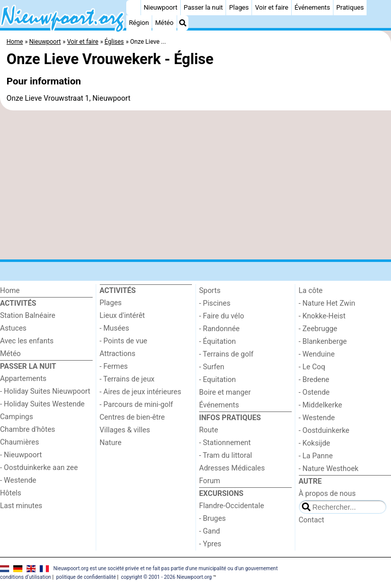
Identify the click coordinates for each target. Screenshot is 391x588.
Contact (312, 520)
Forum (210, 481)
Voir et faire (272, 7)
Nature (111, 443)
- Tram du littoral (226, 455)
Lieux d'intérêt (122, 316)
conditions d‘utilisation (25, 577)
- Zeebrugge (318, 329)
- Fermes (114, 366)
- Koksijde (315, 443)
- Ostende (314, 392)
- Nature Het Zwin (327, 303)
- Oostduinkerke (324, 431)
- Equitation (217, 380)
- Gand (210, 531)
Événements (313, 7)
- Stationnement (225, 443)
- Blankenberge (323, 342)
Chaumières (20, 442)
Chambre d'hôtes (27, 430)
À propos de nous (327, 494)
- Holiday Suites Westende (42, 404)
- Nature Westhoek (329, 469)
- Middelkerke (320, 405)
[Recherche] (183, 23)
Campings (17, 417)
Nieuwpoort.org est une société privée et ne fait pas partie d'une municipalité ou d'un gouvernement (166, 568)
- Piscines (215, 303)
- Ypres (210, 544)
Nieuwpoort (160, 7)
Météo (164, 23)
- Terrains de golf (226, 354)
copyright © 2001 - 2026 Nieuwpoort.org (166, 577)
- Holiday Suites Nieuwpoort (45, 391)
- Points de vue (124, 341)
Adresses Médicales (232, 468)
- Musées (115, 328)
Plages (239, 7)
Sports (210, 291)
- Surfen (212, 367)
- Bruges (212, 519)
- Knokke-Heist (322, 316)
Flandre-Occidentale (232, 506)
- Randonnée (219, 329)
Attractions (118, 354)
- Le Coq (312, 367)
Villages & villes (125, 430)
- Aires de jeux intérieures (141, 392)
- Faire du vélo (221, 316)
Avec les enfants (27, 341)
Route (208, 430)
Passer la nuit (203, 7)
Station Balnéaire (28, 316)
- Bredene (314, 380)
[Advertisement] (195, 185)
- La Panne (316, 456)
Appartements (23, 379)
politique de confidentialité (86, 577)
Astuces (13, 328)
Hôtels (11, 493)
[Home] (133, 8)
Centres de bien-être (132, 417)
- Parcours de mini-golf (136, 405)
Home (10, 291)
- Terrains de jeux (127, 379)
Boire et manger (225, 392)
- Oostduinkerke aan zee (39, 468)
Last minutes (21, 506)
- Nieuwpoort (21, 455)
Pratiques (350, 7)
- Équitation (217, 342)
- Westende (18, 480)
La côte (311, 291)
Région (139, 23)
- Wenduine (317, 354)
